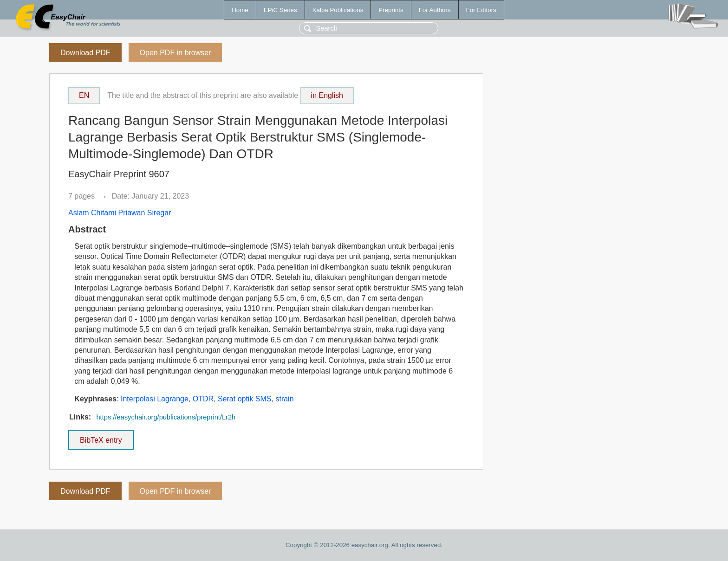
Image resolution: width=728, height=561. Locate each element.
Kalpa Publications (338, 10)
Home (240, 10)
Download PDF (85, 53)
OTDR (203, 399)
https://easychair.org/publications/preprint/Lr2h (166, 417)
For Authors (435, 10)
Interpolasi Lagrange (155, 399)
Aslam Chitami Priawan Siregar (120, 213)
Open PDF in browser (175, 53)
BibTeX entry (101, 437)
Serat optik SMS (245, 399)
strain (284, 399)
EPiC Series (280, 10)
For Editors (481, 10)
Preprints (391, 10)
